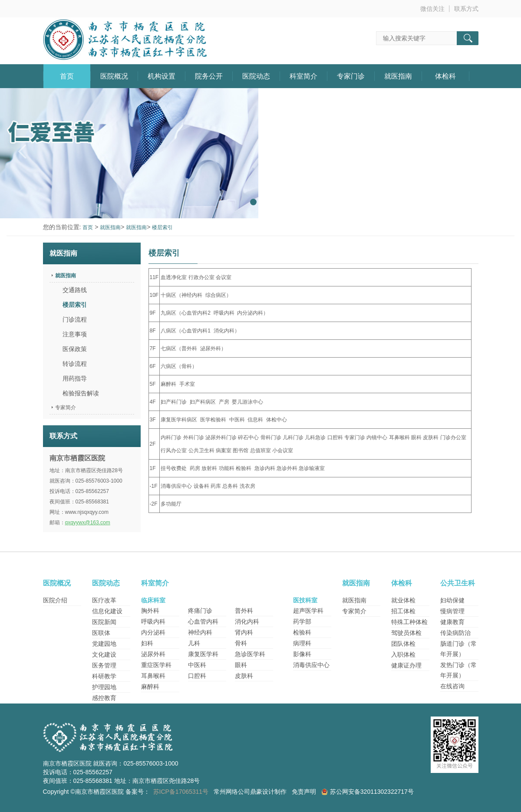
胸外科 (150, 611)
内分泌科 (153, 632)
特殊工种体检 (409, 622)
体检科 (445, 76)
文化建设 (104, 654)
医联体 (101, 633)
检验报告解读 (81, 393)
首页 (67, 76)
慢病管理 (452, 611)
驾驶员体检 (406, 633)
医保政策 (75, 349)
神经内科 (200, 632)
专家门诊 (351, 76)
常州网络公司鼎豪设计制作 (250, 792)
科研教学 (104, 676)
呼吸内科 (153, 621)
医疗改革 (104, 600)
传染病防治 (455, 633)
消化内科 (247, 621)
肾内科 (244, 632)
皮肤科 (244, 676)
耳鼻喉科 (153, 676)
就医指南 (398, 76)
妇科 (147, 643)
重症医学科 (156, 665)
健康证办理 (406, 665)
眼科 (241, 665)
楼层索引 (162, 227)
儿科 (194, 643)
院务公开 (209, 76)
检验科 (302, 632)
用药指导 (75, 378)
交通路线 (75, 290)
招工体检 (403, 611)
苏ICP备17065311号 (181, 792)
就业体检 (403, 600)
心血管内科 (203, 621)
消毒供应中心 (311, 665)
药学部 (302, 621)
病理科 (302, 643)
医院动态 (256, 76)
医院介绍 (55, 600)
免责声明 (304, 792)
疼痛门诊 (200, 611)
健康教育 (452, 622)
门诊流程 (75, 319)
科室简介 (303, 76)
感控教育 (104, 698)
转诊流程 (75, 364)
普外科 (244, 611)
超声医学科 (308, 611)
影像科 (302, 654)
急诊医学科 (250, 654)
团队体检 (403, 644)
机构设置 (162, 76)
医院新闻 (104, 622)
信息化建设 (107, 611)
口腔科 (197, 676)
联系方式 (466, 9)
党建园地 (104, 644)
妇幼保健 (452, 600)
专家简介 (66, 408)
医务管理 (104, 665)
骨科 (241, 643)
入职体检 (403, 654)
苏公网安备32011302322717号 (372, 792)
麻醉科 (150, 687)
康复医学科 (203, 654)
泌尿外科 (153, 654)
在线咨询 (452, 686)
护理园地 (104, 687)
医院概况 (114, 76)
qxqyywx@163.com (88, 523)
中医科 (197, 665)
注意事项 (75, 334)
